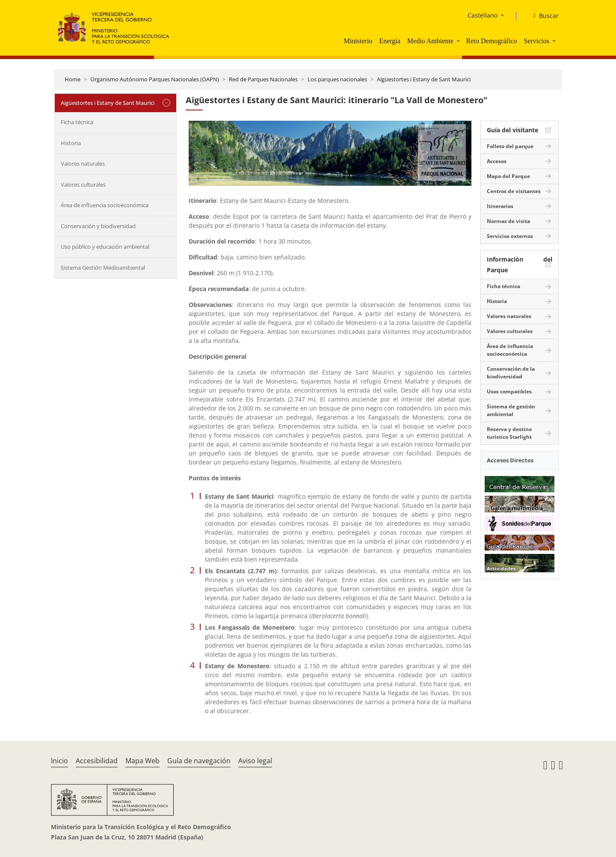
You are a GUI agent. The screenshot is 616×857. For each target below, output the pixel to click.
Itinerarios (500, 206)
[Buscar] (543, 16)
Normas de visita (508, 221)
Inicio (59, 761)
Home (73, 79)
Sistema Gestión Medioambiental (103, 268)
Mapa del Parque (508, 176)
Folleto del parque (510, 146)
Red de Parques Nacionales (263, 79)
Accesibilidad (97, 761)
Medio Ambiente (430, 41)
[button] (459, 41)
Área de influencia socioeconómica (105, 205)
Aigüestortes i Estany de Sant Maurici (424, 79)
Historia (71, 143)
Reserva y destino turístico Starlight (509, 433)
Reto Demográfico (492, 41)
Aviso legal (255, 761)
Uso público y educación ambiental (105, 247)
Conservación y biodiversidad (98, 226)
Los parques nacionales (337, 79)
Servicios (536, 41)
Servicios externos (510, 236)
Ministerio (358, 41)
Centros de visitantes (514, 191)
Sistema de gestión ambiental (511, 410)
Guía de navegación (199, 761)
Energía (389, 41)
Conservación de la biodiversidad (511, 373)
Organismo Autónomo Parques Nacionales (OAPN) (155, 79)
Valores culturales (83, 184)
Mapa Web (142, 761)
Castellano (483, 15)
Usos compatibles (509, 391)
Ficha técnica (77, 122)
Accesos (497, 161)
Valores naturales (83, 164)
